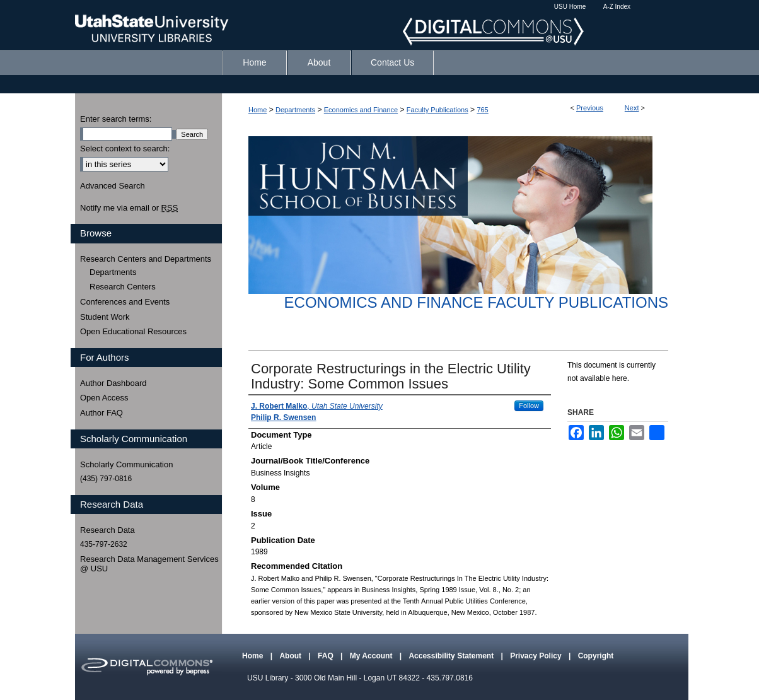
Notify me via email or (129, 208)
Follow (529, 405)
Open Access (104, 398)
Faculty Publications (437, 110)
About (291, 656)
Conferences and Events (125, 302)
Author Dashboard (113, 383)
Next (632, 108)
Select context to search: (125, 149)
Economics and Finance (361, 110)
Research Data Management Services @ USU (149, 564)
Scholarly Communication (126, 464)
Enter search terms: (116, 119)
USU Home (570, 7)
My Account (372, 656)
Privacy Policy (537, 656)
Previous (590, 108)
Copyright (596, 656)
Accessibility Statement (452, 656)
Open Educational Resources (133, 331)
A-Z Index (617, 7)
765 (482, 110)
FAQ (327, 656)
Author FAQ (101, 413)
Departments (295, 110)
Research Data (107, 530)
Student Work (105, 317)
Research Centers (123, 287)
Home (258, 110)
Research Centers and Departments (146, 259)
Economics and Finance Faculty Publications (476, 302)
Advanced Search (113, 186)
